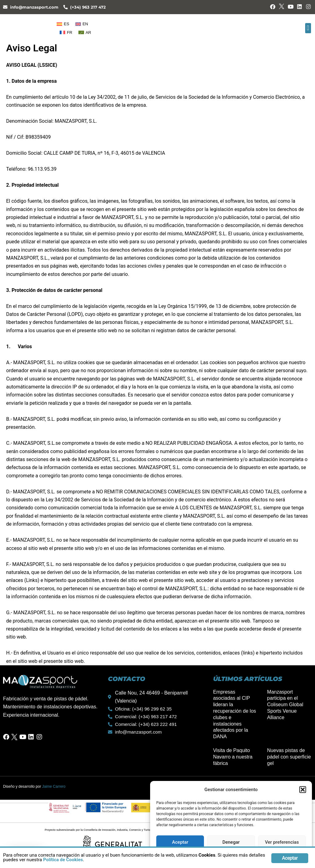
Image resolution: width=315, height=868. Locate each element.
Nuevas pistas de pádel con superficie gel (289, 757)
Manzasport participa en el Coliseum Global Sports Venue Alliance (285, 705)
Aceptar (180, 842)
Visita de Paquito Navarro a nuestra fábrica (233, 757)
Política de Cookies (120, 861)
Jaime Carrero (54, 786)
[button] (303, 790)
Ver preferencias (282, 842)
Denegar (231, 842)
